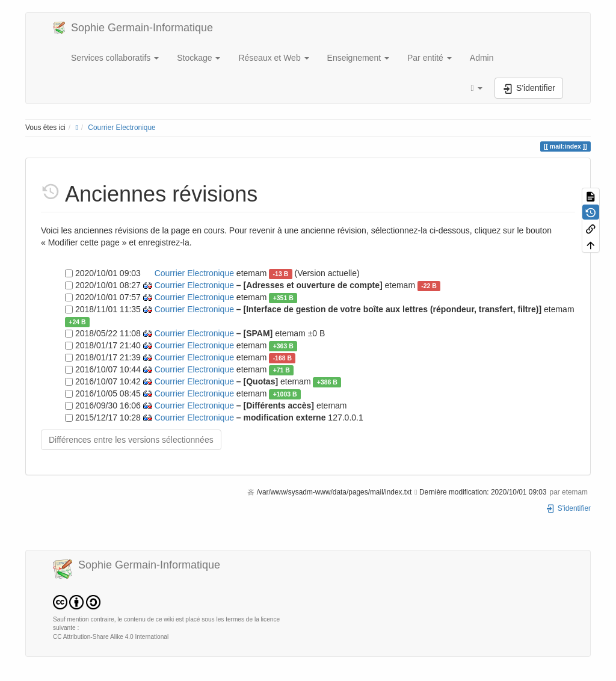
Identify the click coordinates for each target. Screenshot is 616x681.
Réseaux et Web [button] (273, 58)
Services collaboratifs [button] (115, 58)
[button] (477, 88)
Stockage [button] (199, 58)
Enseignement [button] (358, 58)
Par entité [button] (430, 58)
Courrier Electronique (122, 128)
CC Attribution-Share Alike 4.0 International (111, 637)
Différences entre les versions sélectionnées (131, 440)
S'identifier (568, 508)
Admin (482, 58)
